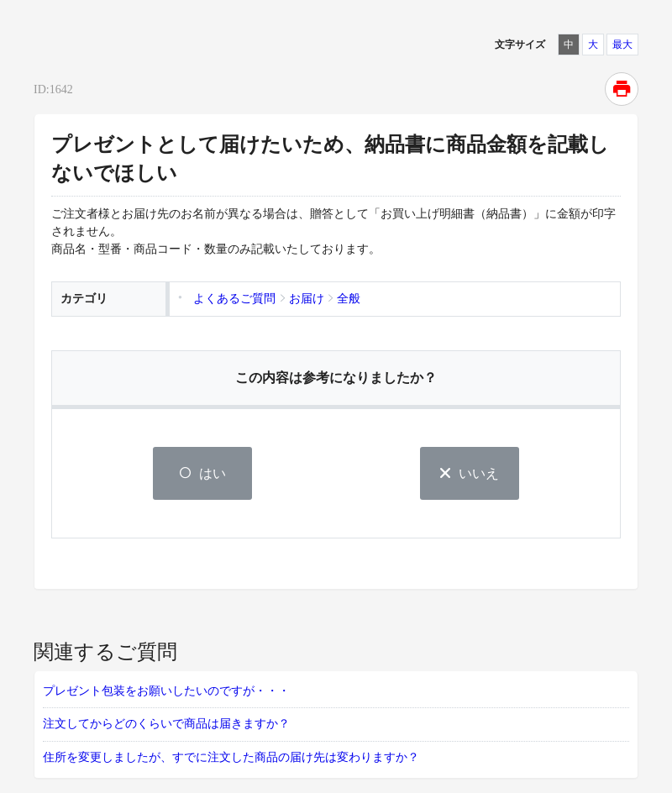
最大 (622, 45)
